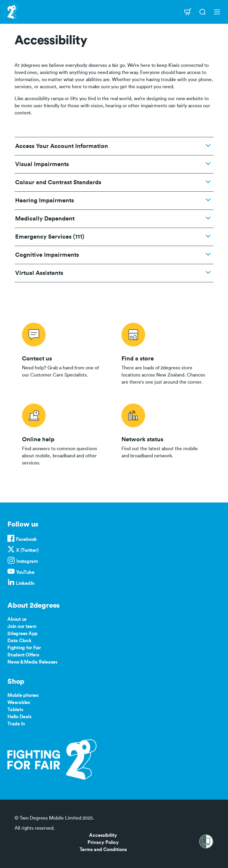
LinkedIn (25, 583)
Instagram (27, 561)
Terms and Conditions (103, 850)
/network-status (164, 434)
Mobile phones (23, 695)
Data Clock (19, 641)
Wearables (19, 702)
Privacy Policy (103, 842)
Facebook (26, 539)
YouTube (25, 572)
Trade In (16, 724)
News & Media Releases (32, 662)
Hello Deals (19, 717)
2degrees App (23, 634)
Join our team (22, 626)
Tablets (15, 710)
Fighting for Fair (24, 648)
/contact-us (64, 353)
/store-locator (164, 353)
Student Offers (23, 655)
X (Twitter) (27, 550)
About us (17, 619)
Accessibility (103, 835)
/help (64, 434)
